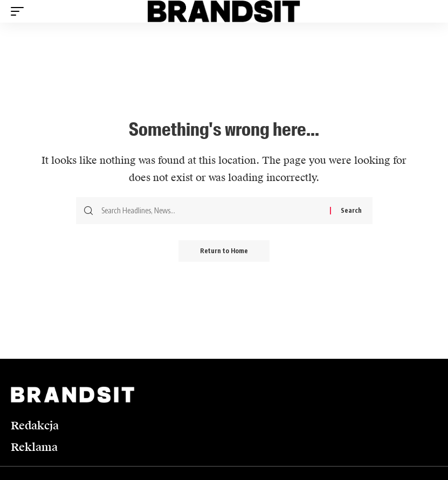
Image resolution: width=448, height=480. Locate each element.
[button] (20, 11)
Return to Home (224, 251)
